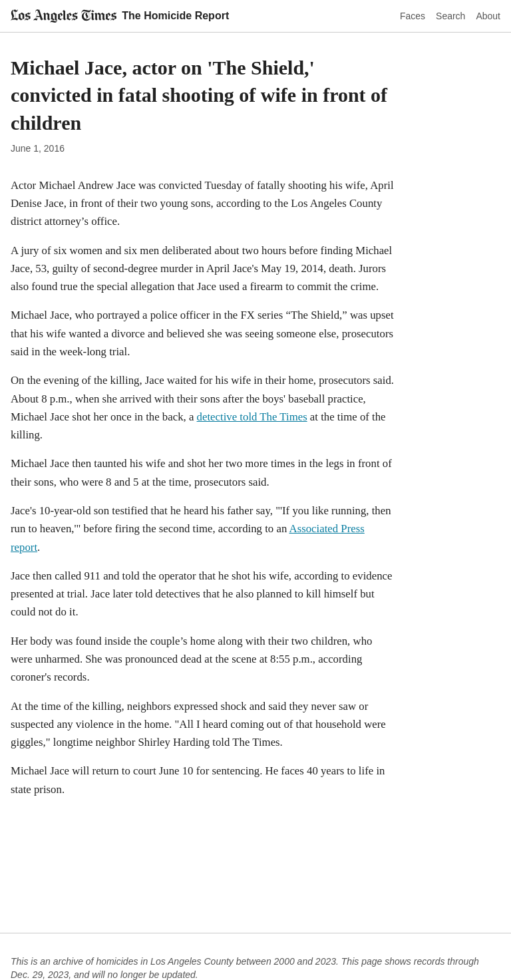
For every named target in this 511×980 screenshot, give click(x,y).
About (488, 16)
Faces (413, 16)
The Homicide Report (175, 16)
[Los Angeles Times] (64, 16)
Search (450, 16)
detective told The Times (252, 417)
